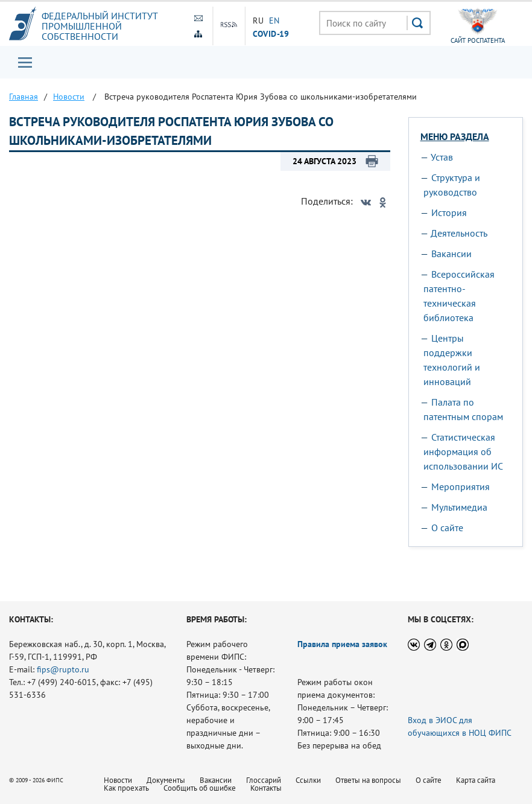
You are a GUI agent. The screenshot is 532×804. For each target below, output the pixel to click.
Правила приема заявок (342, 644)
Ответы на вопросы (368, 780)
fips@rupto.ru (63, 669)
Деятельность (459, 233)
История (449, 212)
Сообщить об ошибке (200, 788)
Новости (118, 780)
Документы (166, 780)
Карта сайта (476, 780)
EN (274, 21)
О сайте (447, 528)
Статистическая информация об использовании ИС (463, 451)
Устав (442, 157)
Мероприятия (461, 487)
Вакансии (451, 254)
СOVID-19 (271, 33)
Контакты (266, 788)
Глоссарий (264, 780)
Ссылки (308, 780)
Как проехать (126, 788)
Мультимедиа (459, 507)
